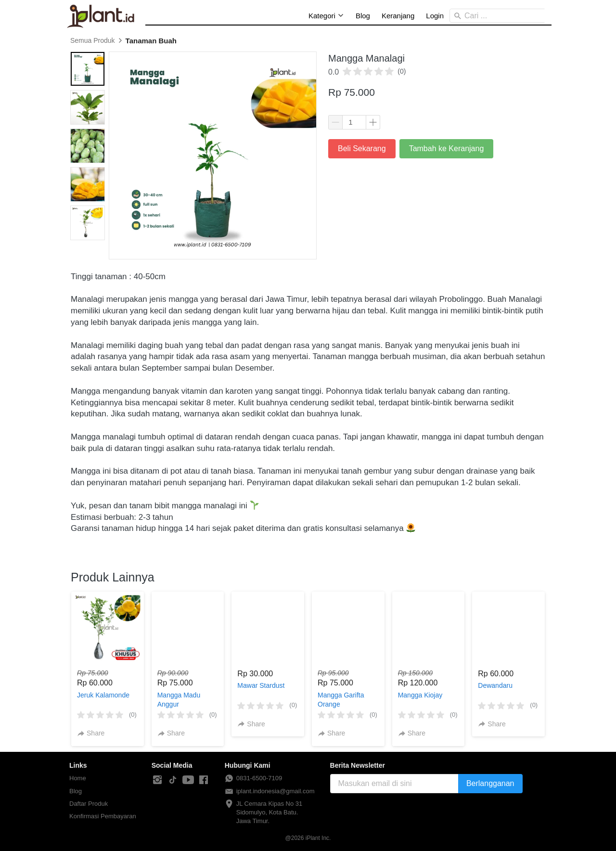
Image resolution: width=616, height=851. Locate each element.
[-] (157, 780)
